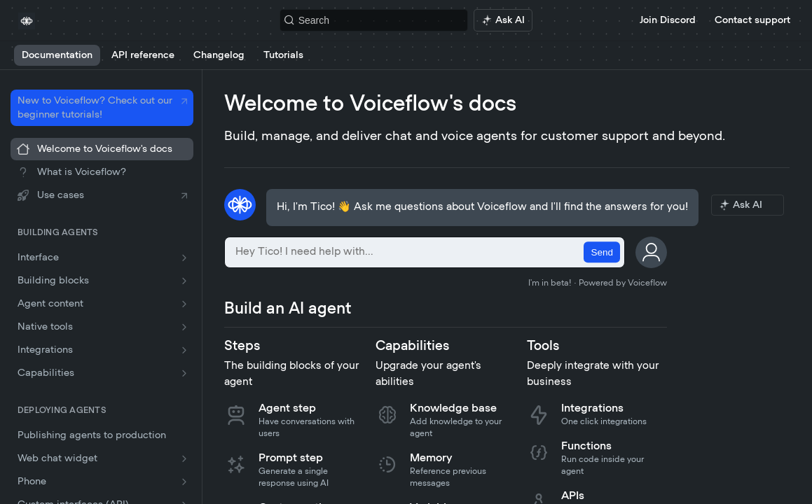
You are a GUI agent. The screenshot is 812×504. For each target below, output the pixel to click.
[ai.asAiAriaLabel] (503, 20)
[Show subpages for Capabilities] (184, 373)
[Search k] (374, 20)
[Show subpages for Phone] (184, 482)
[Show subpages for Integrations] (184, 350)
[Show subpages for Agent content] (184, 304)
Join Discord (668, 20)
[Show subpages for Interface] (184, 258)
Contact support (752, 20)
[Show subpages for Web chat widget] (184, 458)
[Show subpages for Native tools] (184, 327)
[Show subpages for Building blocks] (184, 281)
